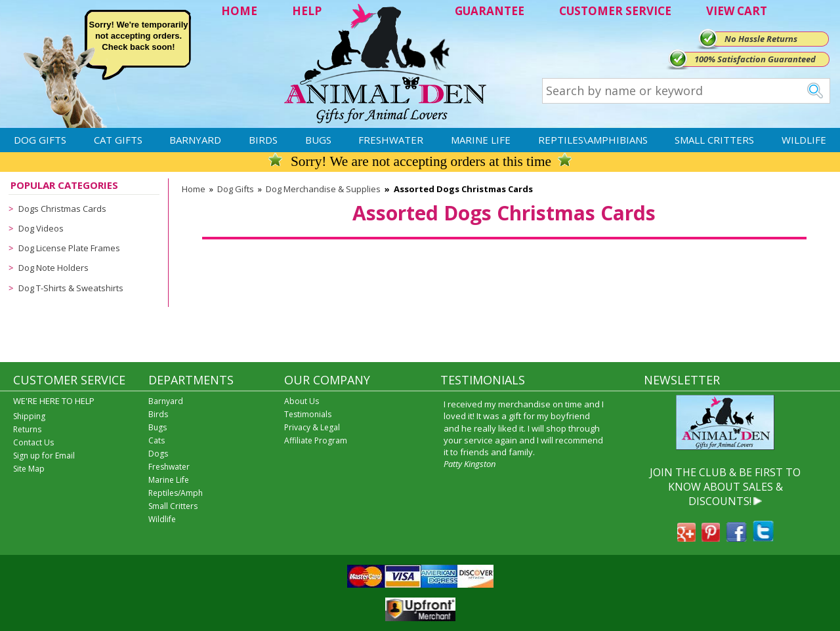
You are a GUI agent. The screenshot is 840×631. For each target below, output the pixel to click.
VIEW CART (737, 11)
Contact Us (33, 442)
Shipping (29, 416)
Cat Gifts (118, 140)
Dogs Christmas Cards (62, 209)
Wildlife (804, 140)
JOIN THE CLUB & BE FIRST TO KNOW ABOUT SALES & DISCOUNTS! (725, 487)
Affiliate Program (316, 440)
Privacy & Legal (312, 427)
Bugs (318, 140)
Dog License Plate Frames (69, 248)
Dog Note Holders (53, 268)
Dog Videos (41, 228)
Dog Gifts (40, 140)
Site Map (29, 469)
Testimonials (308, 414)
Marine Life (481, 140)
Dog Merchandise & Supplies (323, 189)
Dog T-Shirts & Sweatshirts (71, 288)
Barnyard (195, 140)
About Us (302, 401)
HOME (239, 11)
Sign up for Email (44, 456)
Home (194, 189)
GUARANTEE (490, 11)
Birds (263, 140)
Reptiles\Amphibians (593, 140)
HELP (307, 11)
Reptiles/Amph (176, 493)
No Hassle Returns (761, 39)
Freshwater (391, 140)
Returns (27, 429)
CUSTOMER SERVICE (615, 11)
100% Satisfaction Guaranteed (755, 59)
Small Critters (714, 140)
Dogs (158, 454)
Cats (157, 440)
